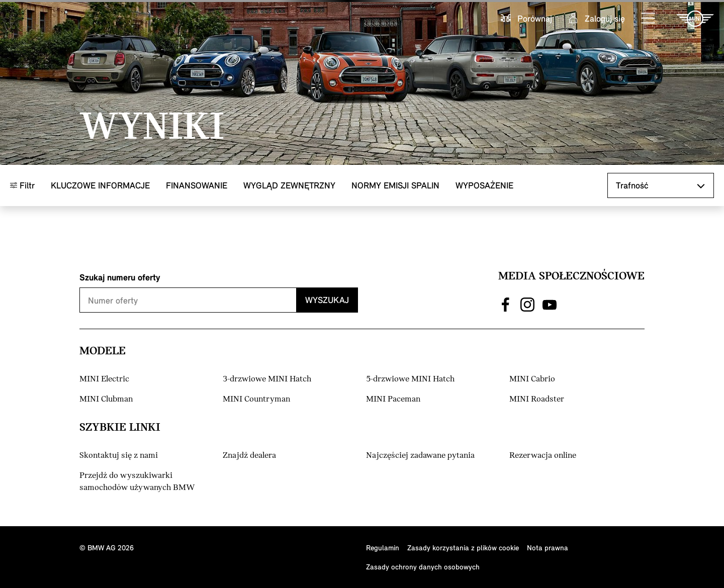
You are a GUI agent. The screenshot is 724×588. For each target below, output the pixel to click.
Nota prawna (548, 548)
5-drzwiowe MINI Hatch (410, 379)
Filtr (22, 185)
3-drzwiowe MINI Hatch (267, 379)
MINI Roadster (537, 399)
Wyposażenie (484, 185)
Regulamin (383, 548)
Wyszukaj (327, 300)
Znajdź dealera (249, 456)
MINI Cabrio (532, 379)
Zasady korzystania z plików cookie (463, 548)
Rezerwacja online (543, 456)
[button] (649, 19)
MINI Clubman (106, 399)
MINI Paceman (393, 399)
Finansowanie (197, 185)
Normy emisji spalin (395, 185)
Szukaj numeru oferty (120, 277)
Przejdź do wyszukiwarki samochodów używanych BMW (137, 482)
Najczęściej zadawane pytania (420, 456)
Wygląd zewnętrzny (289, 185)
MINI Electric (104, 379)
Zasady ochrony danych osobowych (423, 567)
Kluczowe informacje (100, 185)
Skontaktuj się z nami (119, 456)
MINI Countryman (256, 399)
